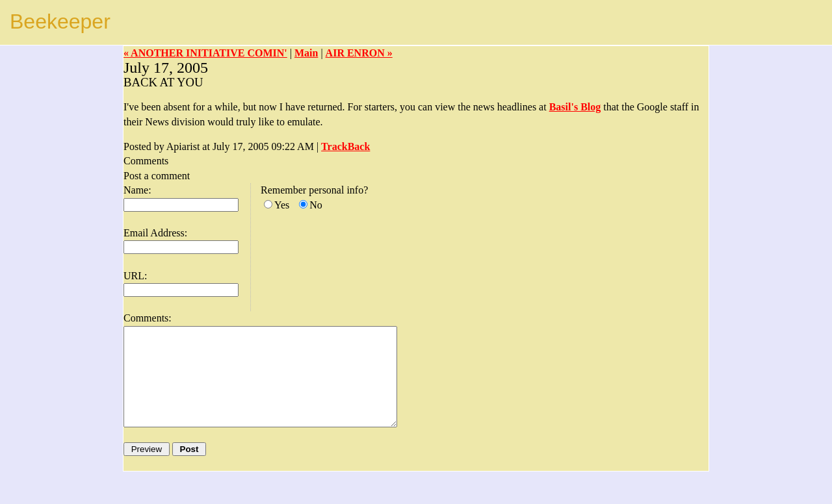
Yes (282, 205)
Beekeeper (60, 21)
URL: (135, 276)
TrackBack (345, 146)
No (316, 205)
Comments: (148, 318)
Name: (137, 190)
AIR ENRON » (359, 53)
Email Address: (155, 233)
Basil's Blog (575, 107)
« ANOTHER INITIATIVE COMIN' (205, 53)
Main (306, 53)
